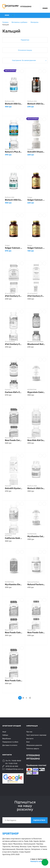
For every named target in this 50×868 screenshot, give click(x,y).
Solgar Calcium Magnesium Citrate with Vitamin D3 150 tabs (36, 248)
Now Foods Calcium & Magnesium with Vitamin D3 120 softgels (36, 633)
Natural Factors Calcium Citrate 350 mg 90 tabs (36, 584)
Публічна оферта (33, 749)
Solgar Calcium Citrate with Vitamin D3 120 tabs (36, 200)
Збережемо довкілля (34, 745)
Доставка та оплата (10, 745)
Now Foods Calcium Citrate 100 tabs (14, 681)
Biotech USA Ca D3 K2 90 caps (14, 200)
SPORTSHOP (11, 834)
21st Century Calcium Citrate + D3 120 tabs (14, 344)
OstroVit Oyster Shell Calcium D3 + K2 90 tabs (14, 488)
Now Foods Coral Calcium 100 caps (14, 440)
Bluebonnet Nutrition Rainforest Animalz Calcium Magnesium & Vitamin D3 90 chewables (36, 344)
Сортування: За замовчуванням (24, 60)
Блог (28, 742)
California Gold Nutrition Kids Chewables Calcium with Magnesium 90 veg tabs (14, 538)
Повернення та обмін (10, 742)
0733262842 (26, 6)
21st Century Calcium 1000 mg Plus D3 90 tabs (36, 296)
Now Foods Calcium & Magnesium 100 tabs (14, 633)
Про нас (29, 732)
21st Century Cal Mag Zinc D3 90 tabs (14, 296)
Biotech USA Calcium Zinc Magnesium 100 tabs (14, 104)
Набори (5, 735)
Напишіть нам (36, 861)
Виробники (7, 739)
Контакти (30, 739)
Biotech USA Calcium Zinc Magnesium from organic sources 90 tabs (36, 104)
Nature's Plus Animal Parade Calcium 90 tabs (14, 152)
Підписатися (39, 820)
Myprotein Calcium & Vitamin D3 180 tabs (36, 392)
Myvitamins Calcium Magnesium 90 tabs (36, 536)
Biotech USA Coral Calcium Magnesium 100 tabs (36, 488)
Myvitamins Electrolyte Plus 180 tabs (14, 584)
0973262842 (33, 759)
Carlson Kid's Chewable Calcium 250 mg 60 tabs (14, 392)
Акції (4, 732)
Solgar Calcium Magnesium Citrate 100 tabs (14, 248)
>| (30, 698)
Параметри (25, 40)
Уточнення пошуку (25, 50)
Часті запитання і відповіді (36, 735)
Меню (6, 15)
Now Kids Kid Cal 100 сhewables (36, 440)
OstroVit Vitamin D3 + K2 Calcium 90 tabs (36, 152)
